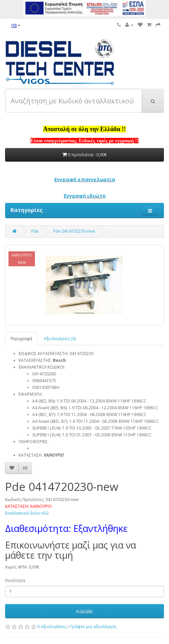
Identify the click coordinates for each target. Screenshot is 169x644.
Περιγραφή (21, 339)
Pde (35, 231)
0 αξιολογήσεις (52, 627)
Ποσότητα (15, 580)
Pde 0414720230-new (74, 231)
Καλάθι (84, 611)
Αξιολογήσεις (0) (60, 339)
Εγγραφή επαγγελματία (85, 179)
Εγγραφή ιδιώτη (85, 195)
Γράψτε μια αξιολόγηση (93, 627)
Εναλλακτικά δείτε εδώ (27, 513)
